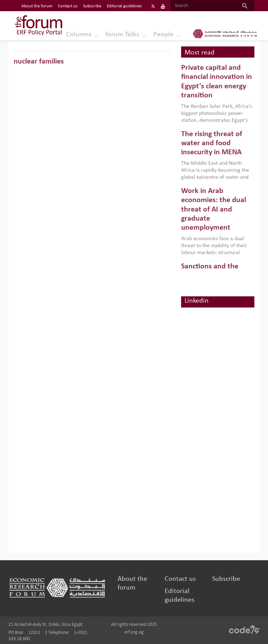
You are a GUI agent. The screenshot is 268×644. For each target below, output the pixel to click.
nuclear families (39, 62)
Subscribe (226, 579)
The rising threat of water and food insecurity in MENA (212, 143)
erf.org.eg (134, 632)
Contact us (180, 579)
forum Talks (122, 35)
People (163, 35)
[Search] (203, 6)
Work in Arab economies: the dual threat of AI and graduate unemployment (214, 210)
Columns (79, 35)
